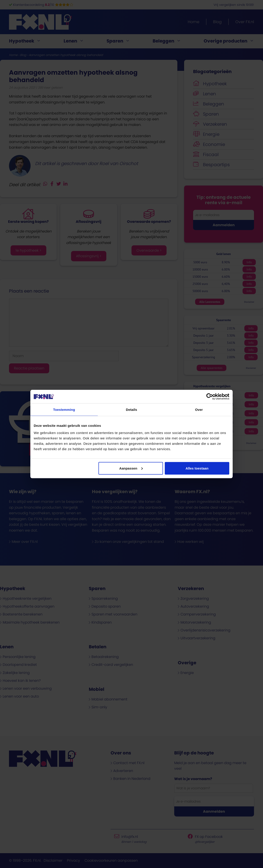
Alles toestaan (197, 468)
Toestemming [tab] (64, 410)
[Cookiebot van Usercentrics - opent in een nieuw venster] (210, 397)
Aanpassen (131, 468)
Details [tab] (131, 410)
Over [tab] (199, 410)
